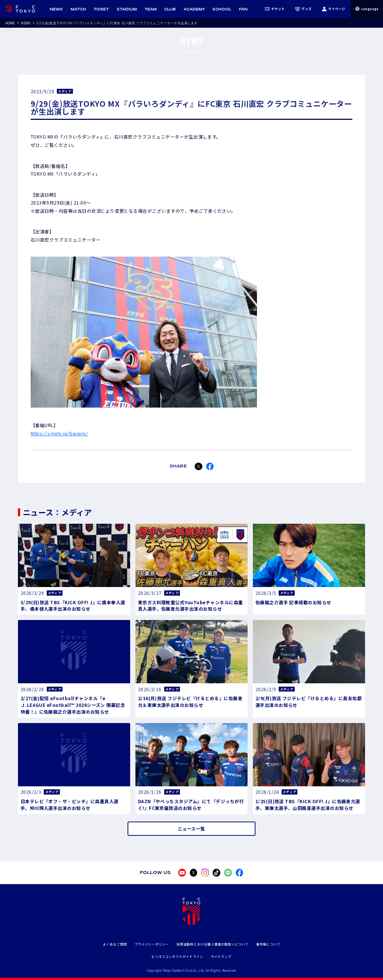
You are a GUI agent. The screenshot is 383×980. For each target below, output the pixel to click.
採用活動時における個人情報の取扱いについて (213, 944)
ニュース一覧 (191, 828)
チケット (275, 9)
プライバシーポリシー (152, 944)
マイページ (333, 9)
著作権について (268, 944)
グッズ (304, 9)
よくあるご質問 (115, 944)
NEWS (26, 23)
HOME (10, 23)
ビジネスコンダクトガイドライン (177, 956)
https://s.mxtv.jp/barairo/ (59, 433)
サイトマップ (221, 956)
